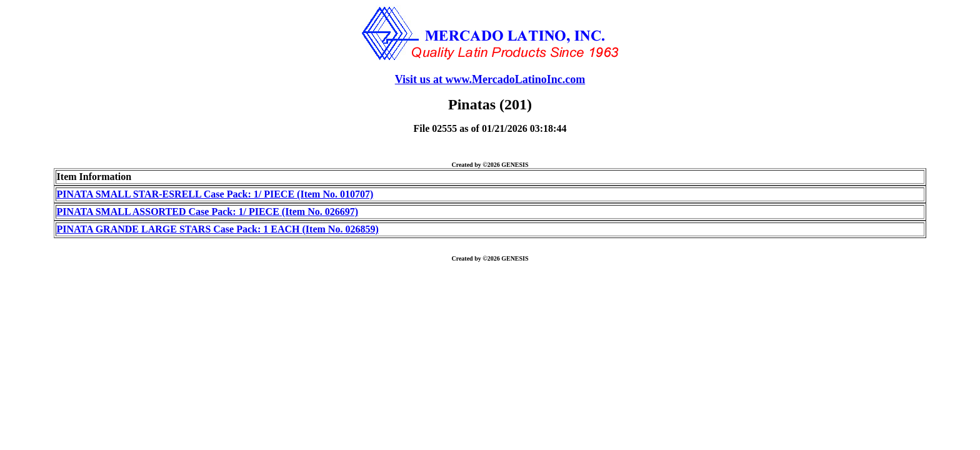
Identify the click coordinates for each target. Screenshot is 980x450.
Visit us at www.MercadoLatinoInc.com (490, 79)
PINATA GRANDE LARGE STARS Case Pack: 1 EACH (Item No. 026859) (218, 229)
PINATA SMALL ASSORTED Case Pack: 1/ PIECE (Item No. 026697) (207, 212)
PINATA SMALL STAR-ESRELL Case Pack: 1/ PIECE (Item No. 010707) (215, 194)
